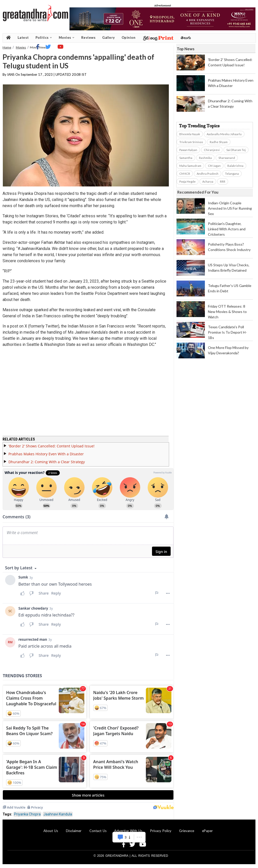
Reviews (89, 37)
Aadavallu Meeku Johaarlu (224, 134)
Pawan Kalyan (188, 150)
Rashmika (205, 158)
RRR (223, 181)
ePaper (207, 831)
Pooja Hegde (187, 181)
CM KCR (185, 174)
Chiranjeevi (212, 150)
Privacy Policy (161, 831)
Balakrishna (235, 166)
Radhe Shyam (219, 142)
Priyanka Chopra (27, 814)
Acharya (208, 181)
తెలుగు (186, 38)
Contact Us (98, 831)
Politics (44, 38)
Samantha (186, 158)
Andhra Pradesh (208, 174)
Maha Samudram (190, 166)
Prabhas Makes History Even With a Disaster (46, 454)
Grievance (187, 831)
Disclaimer (74, 831)
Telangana (232, 174)
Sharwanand (227, 158)
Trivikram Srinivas (191, 142)
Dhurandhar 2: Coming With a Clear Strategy (47, 462)
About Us (51, 831)
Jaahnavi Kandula (58, 814)
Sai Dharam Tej (236, 150)
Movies (67, 38)
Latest (23, 37)
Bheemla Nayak (190, 134)
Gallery (109, 37)
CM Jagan (214, 166)
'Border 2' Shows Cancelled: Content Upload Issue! (51, 446)
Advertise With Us (128, 831)
